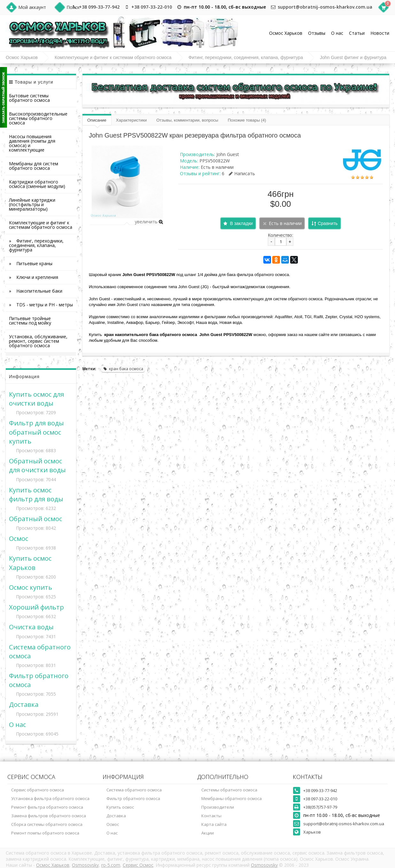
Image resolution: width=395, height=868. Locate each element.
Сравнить (328, 223)
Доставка (24, 704)
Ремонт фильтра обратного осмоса (47, 807)
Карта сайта (214, 824)
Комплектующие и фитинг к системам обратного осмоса (113, 57)
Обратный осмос (35, 519)
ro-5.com (111, 865)
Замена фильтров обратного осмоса (49, 816)
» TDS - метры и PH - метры (41, 305)
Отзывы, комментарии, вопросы (187, 120)
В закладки (241, 223)
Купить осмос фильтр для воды (36, 494)
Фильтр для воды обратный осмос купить (36, 432)
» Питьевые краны (31, 263)
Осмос (19, 538)
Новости (380, 33)
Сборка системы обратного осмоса (47, 824)
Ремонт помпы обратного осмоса (45, 833)
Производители (218, 807)
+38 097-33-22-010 (152, 7)
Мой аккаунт (32, 7)
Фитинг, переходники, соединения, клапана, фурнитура (246, 57)
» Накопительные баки (36, 291)
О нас (337, 33)
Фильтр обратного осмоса (133, 798)
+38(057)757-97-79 (320, 807)
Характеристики (131, 120)
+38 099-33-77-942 (99, 7)
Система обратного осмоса (134, 790)
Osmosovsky (85, 865)
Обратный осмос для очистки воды (37, 465)
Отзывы (317, 33)
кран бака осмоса (123, 369)
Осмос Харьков (286, 33)
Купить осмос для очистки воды (36, 399)
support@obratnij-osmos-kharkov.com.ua (325, 7)
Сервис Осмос (138, 865)
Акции (208, 833)
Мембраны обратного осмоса (232, 798)
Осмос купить (31, 587)
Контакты (211, 816)
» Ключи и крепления (34, 277)
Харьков (312, 832)
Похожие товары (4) (247, 120)
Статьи (357, 33)
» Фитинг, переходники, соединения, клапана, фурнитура (39, 245)
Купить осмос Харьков (30, 563)
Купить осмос (120, 807)
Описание (97, 120)
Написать (242, 173)
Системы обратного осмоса (229, 790)
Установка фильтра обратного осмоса (50, 798)
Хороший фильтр (36, 607)
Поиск (73, 7)
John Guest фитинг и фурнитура (353, 57)
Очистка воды (31, 627)
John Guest (228, 154)
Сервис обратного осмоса (38, 790)
